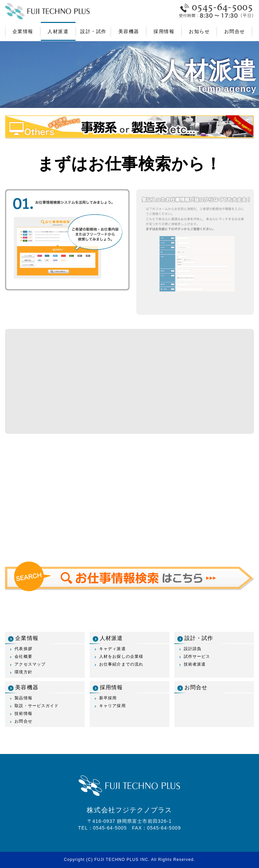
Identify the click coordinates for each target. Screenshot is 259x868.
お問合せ (235, 31)
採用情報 (164, 31)
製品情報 (23, 698)
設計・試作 (93, 31)
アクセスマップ (30, 664)
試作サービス (197, 656)
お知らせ (199, 31)
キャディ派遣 (112, 649)
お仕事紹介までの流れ (121, 664)
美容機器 (129, 31)
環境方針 (23, 672)
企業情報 (23, 31)
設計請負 (193, 649)
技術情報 (23, 713)
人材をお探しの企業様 (121, 656)
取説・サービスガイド (37, 706)
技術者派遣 (195, 664)
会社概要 (23, 656)
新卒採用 (108, 698)
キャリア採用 (112, 706)
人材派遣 (58, 31)
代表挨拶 (23, 649)
